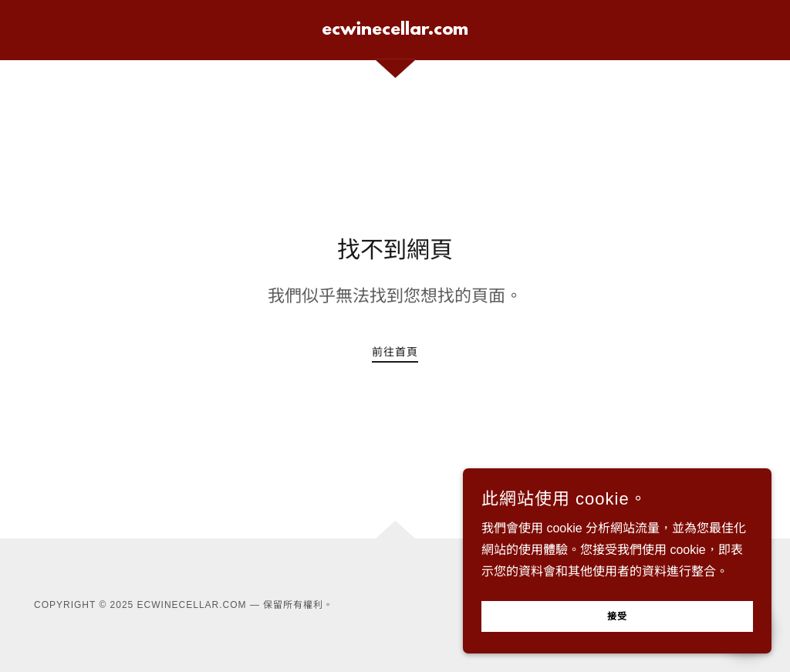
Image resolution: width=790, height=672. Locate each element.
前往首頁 (395, 352)
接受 (617, 617)
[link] (395, 30)
